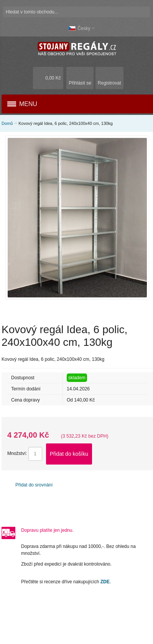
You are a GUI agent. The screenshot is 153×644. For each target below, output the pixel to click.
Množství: (17, 453)
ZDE (105, 582)
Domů (7, 123)
